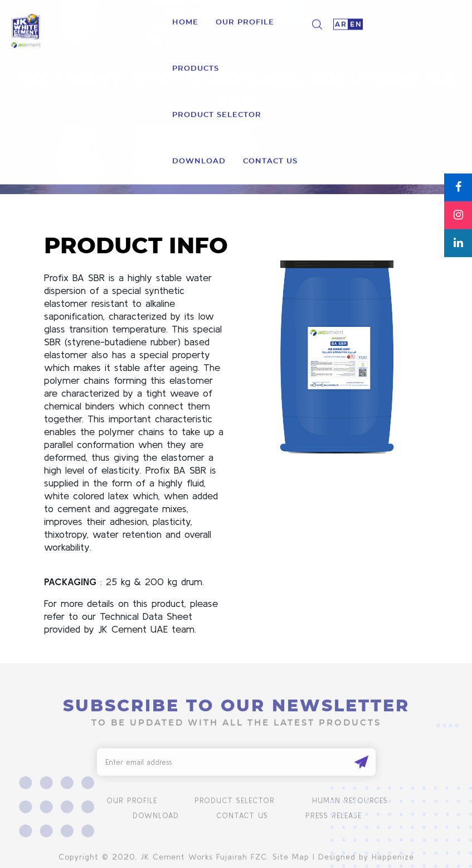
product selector (217, 108)
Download (156, 824)
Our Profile (245, 16)
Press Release (334, 824)
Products (196, 62)
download (199, 155)
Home (185, 16)
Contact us (270, 155)
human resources (350, 809)
